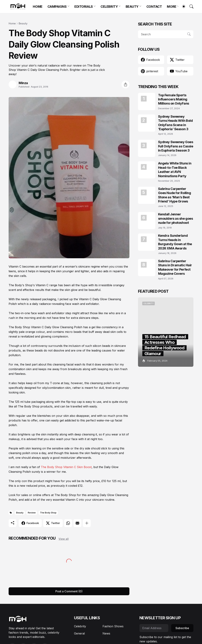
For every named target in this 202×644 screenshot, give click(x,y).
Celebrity (80, 626)
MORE (172, 7)
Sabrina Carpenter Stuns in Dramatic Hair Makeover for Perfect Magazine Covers (175, 267)
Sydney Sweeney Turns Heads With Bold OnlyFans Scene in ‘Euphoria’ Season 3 (175, 123)
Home (12, 23)
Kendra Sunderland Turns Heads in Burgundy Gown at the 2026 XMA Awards (175, 242)
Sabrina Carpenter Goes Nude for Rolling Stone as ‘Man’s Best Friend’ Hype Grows (175, 195)
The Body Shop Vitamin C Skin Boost (66, 467)
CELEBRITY (109, 7)
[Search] (190, 6)
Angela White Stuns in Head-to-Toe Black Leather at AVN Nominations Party (175, 170)
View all (64, 539)
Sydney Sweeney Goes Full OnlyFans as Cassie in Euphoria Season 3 (176, 146)
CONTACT (154, 7)
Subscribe (182, 628)
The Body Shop (48, 513)
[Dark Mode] (182, 6)
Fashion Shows (113, 626)
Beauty (23, 23)
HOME (38, 7)
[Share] (125, 84)
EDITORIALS (84, 7)
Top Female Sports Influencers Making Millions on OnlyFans (174, 99)
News (106, 633)
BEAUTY (132, 7)
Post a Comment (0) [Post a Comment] (69, 591)
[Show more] (87, 523)
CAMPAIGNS (57, 7)
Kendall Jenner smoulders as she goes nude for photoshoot (176, 218)
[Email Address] (154, 628)
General (79, 633)
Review (32, 513)
